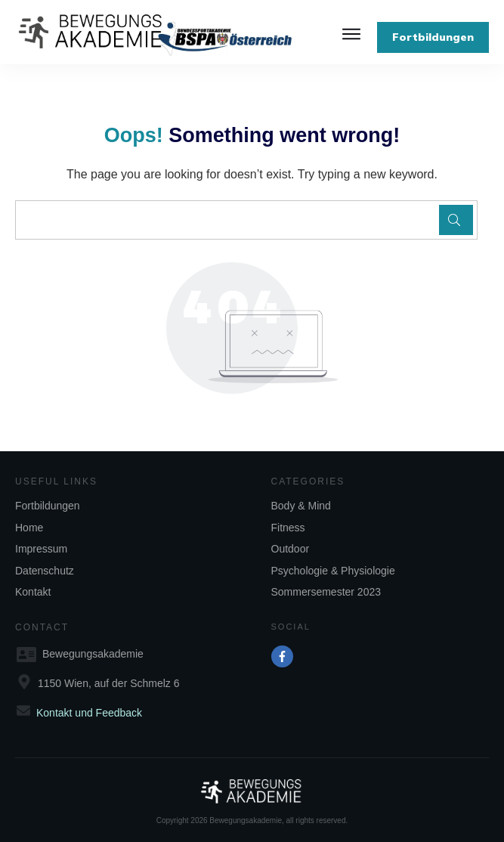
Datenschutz (45, 571)
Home (29, 528)
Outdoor (291, 549)
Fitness (288, 528)
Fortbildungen (48, 506)
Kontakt (33, 592)
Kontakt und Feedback (89, 713)
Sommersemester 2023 (326, 592)
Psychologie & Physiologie (333, 571)
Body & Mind (301, 506)
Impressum (41, 549)
